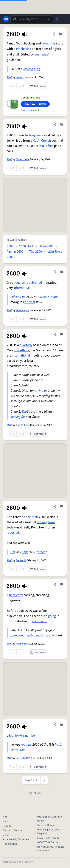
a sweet (30, 302)
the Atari (32, 517)
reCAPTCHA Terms (48, 842)
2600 (9, 77)
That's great (30, 412)
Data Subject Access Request (49, 832)
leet (12, 736)
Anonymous (22, 644)
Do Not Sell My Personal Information (50, 849)
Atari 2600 (46, 246)
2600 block (26, 246)
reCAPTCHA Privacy (48, 838)
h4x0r (59, 745)
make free (46, 146)
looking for (18, 417)
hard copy (16, 595)
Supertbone (23, 159)
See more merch (30, 110)
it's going (49, 616)
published (35, 283)
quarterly (22, 283)
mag (37, 69)
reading (26, 745)
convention (18, 750)
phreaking (18, 635)
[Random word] (48, 19)
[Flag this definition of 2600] (60, 34)
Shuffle (35, 793)
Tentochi (21, 560)
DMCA (6, 835)
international (21, 356)
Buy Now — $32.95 (35, 104)
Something (21, 350)
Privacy (7, 826)
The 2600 (35, 252)
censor (20, 77)
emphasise (24, 49)
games (41, 552)
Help (6, 821)
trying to (41, 391)
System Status (46, 825)
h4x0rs (20, 736)
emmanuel (42, 54)
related (30, 635)
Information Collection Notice (50, 819)
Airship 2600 (15, 252)
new (25, 552)
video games (46, 522)
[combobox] (32, 19)
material (42, 635)
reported (13, 533)
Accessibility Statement (16, 839)
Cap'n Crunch (42, 141)
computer (48, 43)
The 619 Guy (23, 425)
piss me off (40, 621)
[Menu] (64, 19)
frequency (36, 135)
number (31, 736)
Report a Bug (10, 844)
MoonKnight (23, 310)
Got (13, 552)
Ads (5, 817)
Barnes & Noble (48, 297)
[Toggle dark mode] (57, 19)
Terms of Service (13, 830)
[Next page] (44, 780)
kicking (28, 69)
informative (22, 288)
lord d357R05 (23, 758)
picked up (19, 297)
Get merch (38, 86)
